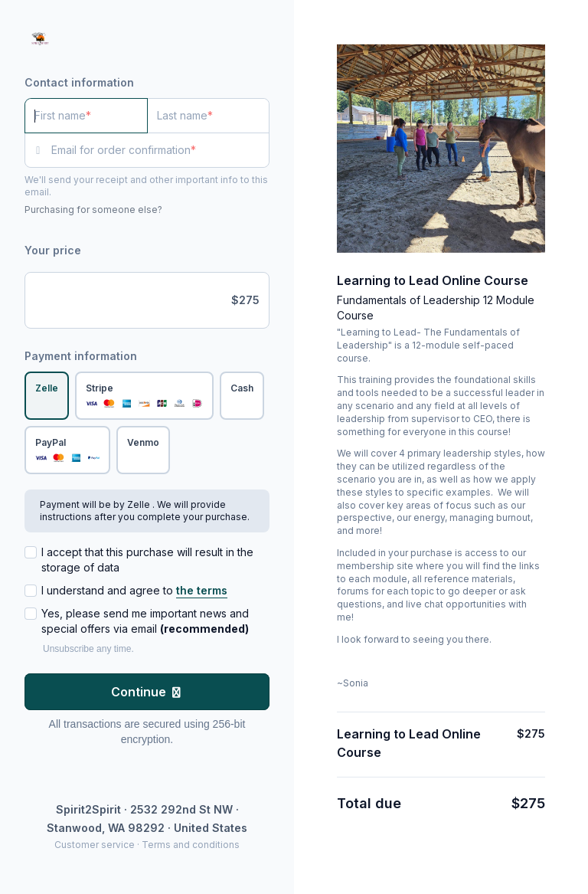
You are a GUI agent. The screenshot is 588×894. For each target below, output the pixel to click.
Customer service (95, 845)
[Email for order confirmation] (160, 150)
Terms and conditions (191, 845)
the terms (202, 590)
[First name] (86, 116)
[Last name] (209, 116)
